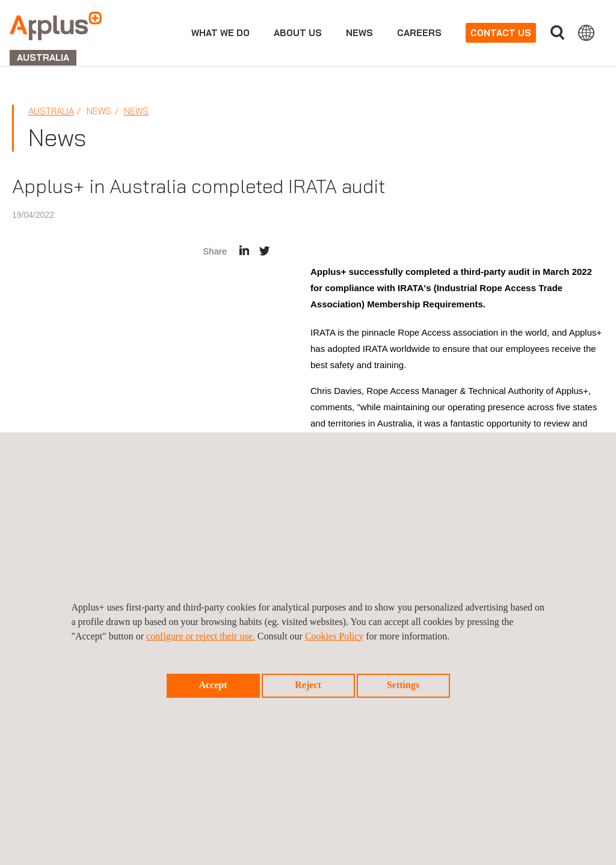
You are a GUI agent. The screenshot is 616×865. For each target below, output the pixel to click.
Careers (419, 33)
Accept (213, 685)
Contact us (501, 33)
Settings (403, 685)
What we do (220, 33)
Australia (51, 111)
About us (298, 33)
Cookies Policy (334, 636)
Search (557, 33)
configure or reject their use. (201, 636)
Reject (308, 685)
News (359, 33)
